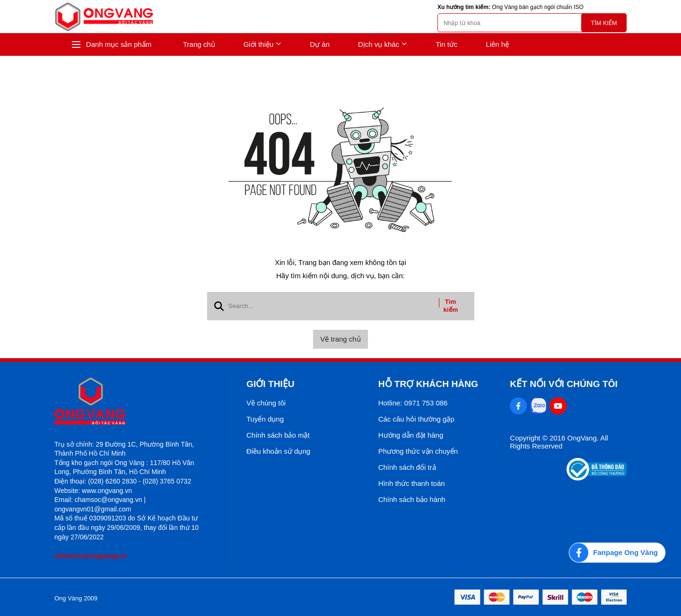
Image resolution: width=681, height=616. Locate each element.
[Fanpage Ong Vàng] (617, 553)
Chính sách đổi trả (407, 467)
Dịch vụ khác (383, 44)
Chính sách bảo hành (412, 499)
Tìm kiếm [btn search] (451, 306)
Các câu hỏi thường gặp (416, 419)
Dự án (320, 44)
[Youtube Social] (558, 406)
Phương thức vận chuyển (418, 451)
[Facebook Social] (518, 406)
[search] (532, 23)
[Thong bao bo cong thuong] (597, 478)
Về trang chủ (340, 339)
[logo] (104, 17)
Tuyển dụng (265, 419)
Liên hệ (497, 44)
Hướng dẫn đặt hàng (411, 435)
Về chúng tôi (266, 403)
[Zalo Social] (538, 406)
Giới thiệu (263, 44)
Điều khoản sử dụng (278, 451)
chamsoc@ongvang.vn (91, 556)
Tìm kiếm (604, 23)
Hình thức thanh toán (412, 483)
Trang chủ (199, 44)
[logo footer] (130, 401)
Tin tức (446, 44)
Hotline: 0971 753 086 (413, 403)
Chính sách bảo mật (278, 435)
